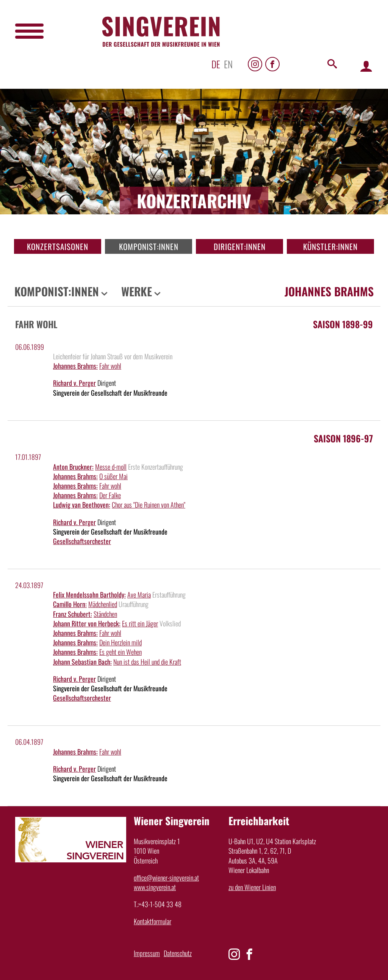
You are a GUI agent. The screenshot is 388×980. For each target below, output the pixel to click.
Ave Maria (139, 595)
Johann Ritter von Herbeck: (87, 623)
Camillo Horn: (70, 604)
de (216, 64)
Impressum (147, 953)
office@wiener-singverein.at (166, 878)
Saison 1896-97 (343, 438)
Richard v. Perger (74, 383)
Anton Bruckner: (73, 467)
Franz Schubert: (73, 614)
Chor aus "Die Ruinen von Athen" (149, 505)
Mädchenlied (103, 604)
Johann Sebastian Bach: (82, 662)
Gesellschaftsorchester (82, 541)
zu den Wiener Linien (252, 887)
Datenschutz (178, 953)
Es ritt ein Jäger (140, 623)
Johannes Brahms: (75, 366)
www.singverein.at (155, 887)
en (228, 64)
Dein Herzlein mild (120, 642)
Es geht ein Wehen (120, 652)
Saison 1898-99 (343, 324)
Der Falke (110, 495)
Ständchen (105, 614)
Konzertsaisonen (58, 246)
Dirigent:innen (240, 246)
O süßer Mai (113, 476)
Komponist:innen (149, 246)
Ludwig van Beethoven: (82, 505)
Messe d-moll (111, 467)
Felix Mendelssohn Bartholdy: (89, 595)
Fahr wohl (110, 366)
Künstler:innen (330, 246)
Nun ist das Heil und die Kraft (147, 662)
